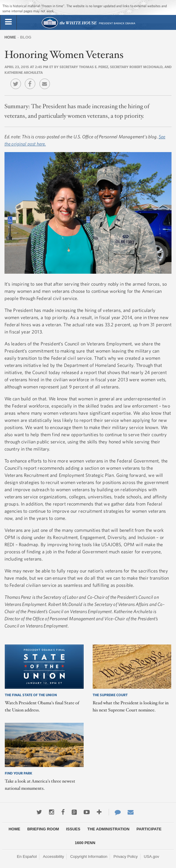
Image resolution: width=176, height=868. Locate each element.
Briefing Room (43, 829)
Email (46, 79)
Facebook (32, 79)
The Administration (108, 829)
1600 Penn (85, 843)
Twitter (17, 79)
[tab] (8, 22)
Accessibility (54, 856)
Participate (149, 829)
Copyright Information (89, 856)
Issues (73, 829)
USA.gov (151, 856)
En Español (27, 856)
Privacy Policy (126, 856)
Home (10, 37)
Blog (26, 37)
